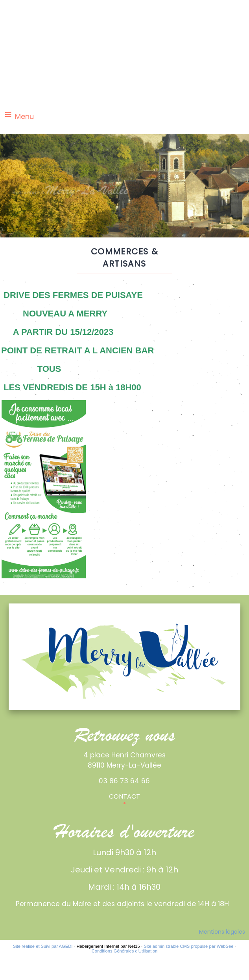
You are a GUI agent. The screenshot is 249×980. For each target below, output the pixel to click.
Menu (24, 116)
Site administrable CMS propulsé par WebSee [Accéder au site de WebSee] (188, 946)
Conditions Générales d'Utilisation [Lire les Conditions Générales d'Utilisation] (125, 951)
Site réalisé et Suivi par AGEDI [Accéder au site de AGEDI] (43, 946)
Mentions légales (222, 932)
